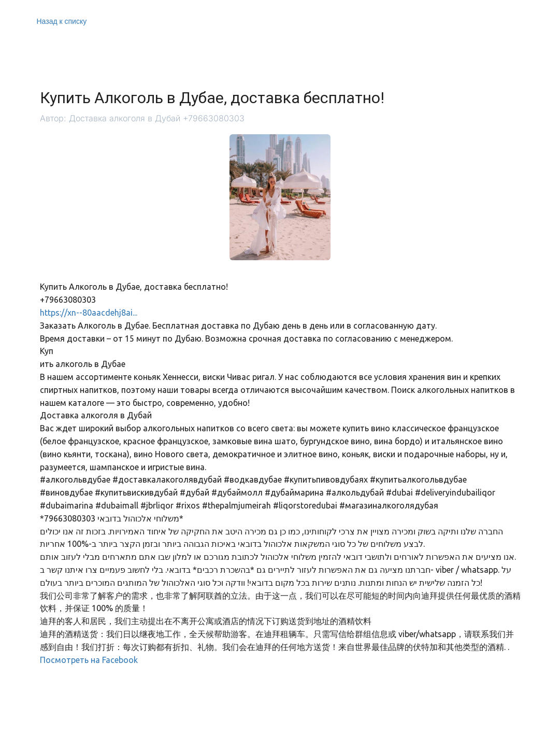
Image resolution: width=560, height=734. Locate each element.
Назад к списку (62, 21)
